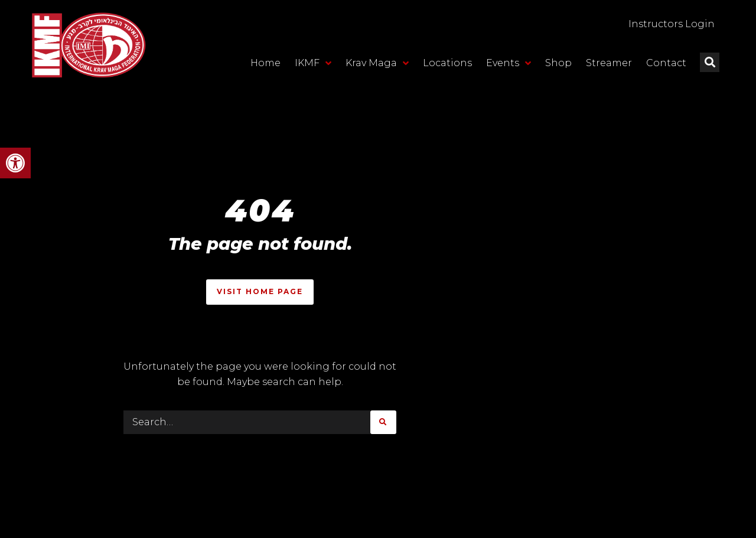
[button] (15, 163)
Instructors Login (672, 24)
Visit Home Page (260, 291)
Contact (666, 63)
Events (509, 63)
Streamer (609, 63)
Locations (447, 63)
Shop (558, 63)
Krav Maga (377, 63)
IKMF (313, 63)
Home (265, 63)
